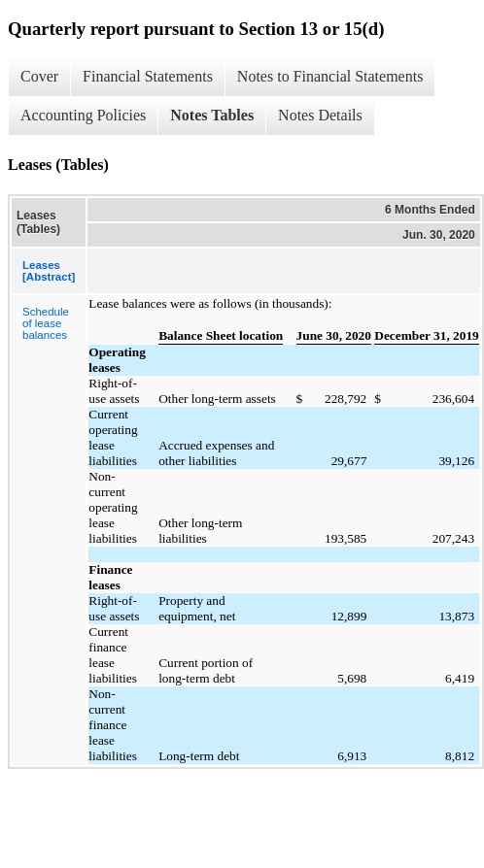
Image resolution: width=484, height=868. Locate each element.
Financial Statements (148, 76)
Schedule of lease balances (46, 323)
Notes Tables (212, 115)
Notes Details (320, 115)
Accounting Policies (83, 115)
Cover (39, 76)
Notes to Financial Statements (330, 76)
